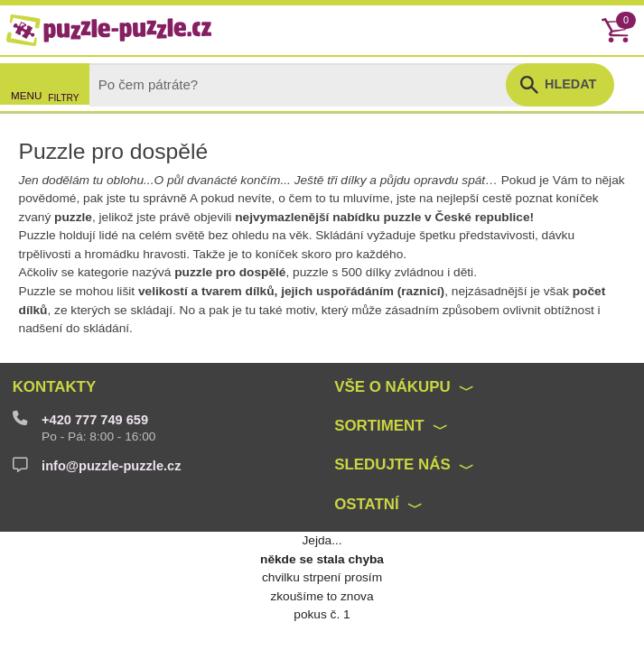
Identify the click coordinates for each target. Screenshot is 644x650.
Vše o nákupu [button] (392, 387)
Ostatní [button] (367, 504)
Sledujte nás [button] (392, 464)
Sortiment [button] (379, 426)
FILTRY (63, 98)
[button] (560, 85)
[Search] (313, 85)
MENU (26, 95)
